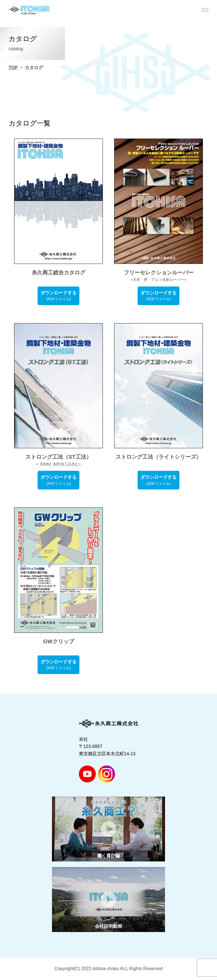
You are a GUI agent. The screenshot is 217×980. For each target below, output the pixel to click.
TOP (13, 68)
